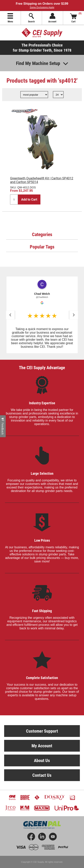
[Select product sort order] (34, 95)
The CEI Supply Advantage (42, 367)
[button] (10, 315)
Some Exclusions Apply (42, 7)
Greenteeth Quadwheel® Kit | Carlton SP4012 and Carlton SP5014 (42, 180)
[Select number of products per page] (58, 95)
